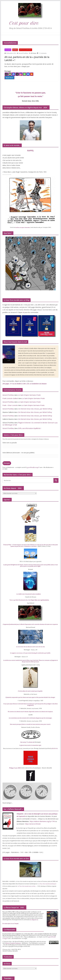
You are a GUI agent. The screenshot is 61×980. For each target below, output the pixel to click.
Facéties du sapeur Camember (22, 227)
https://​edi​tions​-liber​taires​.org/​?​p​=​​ (42, 821)
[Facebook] (14, 74)
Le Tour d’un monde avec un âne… (27, 886)
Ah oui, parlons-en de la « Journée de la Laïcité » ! (27, 58)
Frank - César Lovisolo (10, 405)
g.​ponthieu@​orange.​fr (33, 467)
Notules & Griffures (26, 50)
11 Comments (42, 53)
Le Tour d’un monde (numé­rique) (47, 884)
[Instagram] (21, 74)
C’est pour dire (24, 23)
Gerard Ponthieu (23, 53)
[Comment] (6, 74)
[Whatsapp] (24, 74)
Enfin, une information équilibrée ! (30, 428)
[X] (17, 74)
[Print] (32, 74)
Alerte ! (15, 50)
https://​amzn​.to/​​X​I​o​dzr (33, 824)
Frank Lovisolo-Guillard (10, 398)
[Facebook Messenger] (28, 74)
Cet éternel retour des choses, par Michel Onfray (35, 409)
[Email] (10, 74)
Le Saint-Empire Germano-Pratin (29, 395)
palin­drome (54, 748)
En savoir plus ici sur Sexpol (10, 923)
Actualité (8, 50)
